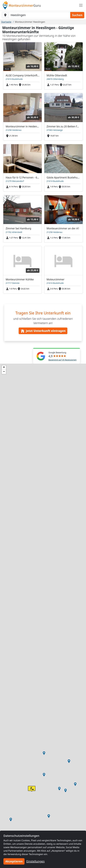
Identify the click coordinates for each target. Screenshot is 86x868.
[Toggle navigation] (81, 5)
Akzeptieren (14, 861)
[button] (11, 820)
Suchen (77, 15)
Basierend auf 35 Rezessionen (62, 360)
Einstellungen (36, 861)
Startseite (6, 22)
